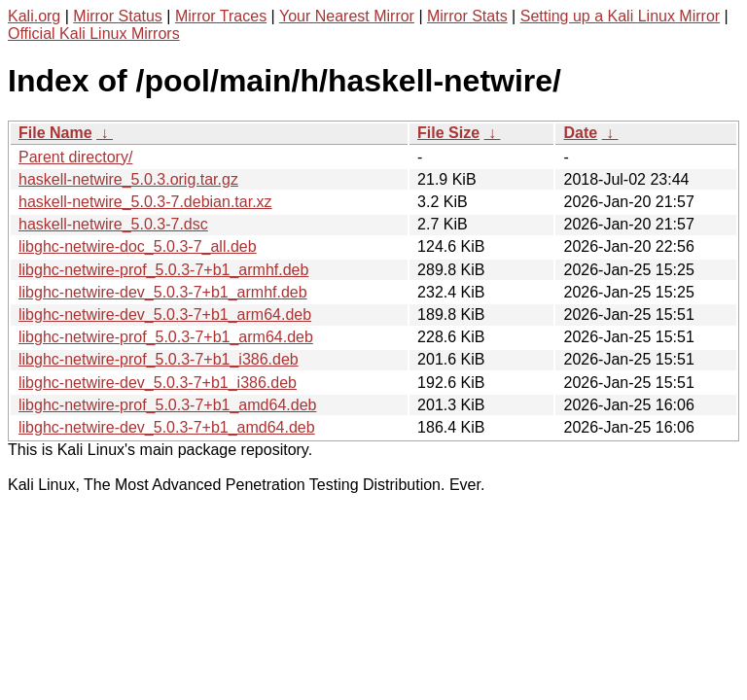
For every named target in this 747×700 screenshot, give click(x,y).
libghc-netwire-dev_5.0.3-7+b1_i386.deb (158, 383)
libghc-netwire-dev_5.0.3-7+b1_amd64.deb (167, 427)
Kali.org (34, 16)
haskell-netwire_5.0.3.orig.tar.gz (128, 179)
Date (580, 133)
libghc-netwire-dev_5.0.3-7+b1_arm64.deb (165, 315)
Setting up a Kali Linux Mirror (620, 16)
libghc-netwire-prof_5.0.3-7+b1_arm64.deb (166, 337)
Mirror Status (118, 16)
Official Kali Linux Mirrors (94, 34)
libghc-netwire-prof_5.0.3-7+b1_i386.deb (159, 359)
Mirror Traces (221, 16)
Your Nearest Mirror (347, 16)
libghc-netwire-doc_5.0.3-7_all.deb (138, 246)
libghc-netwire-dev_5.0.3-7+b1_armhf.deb (163, 292)
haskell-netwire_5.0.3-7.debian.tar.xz (145, 202)
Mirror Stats (467, 16)
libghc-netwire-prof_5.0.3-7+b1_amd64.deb (167, 405)
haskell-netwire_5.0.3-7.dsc (113, 224)
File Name (55, 133)
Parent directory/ (75, 157)
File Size (448, 133)
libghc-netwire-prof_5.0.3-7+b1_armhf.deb (163, 270)
